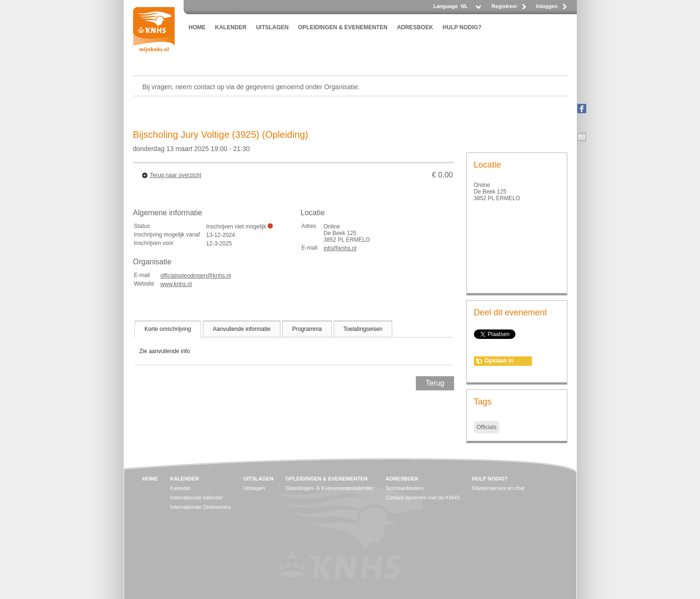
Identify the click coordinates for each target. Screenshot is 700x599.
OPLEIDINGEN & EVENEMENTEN (343, 27)
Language (446, 6)
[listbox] (471, 9)
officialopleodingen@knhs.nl (196, 276)
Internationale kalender (197, 498)
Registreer (504, 6)
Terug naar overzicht (176, 175)
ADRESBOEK (415, 27)
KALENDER (231, 27)
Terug (435, 383)
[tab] (168, 329)
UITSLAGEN (272, 27)
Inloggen (547, 6)
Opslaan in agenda (499, 362)
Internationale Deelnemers (201, 507)
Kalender (181, 488)
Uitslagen (254, 488)
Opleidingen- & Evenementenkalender (329, 488)
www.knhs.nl (176, 284)
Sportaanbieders (405, 488)
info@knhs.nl (340, 248)
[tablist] (294, 343)
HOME (197, 27)
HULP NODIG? (462, 27)
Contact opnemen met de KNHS (423, 498)
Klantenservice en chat (498, 488)
